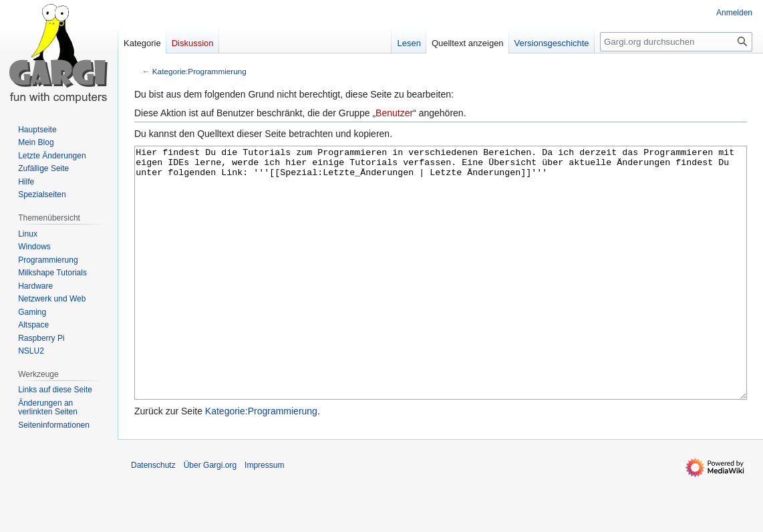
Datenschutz (153, 515)
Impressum (264, 515)
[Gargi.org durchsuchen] (676, 42)
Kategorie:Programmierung (199, 71)
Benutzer (394, 113)
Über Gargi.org (210, 515)
